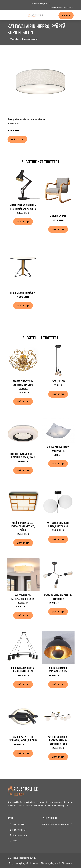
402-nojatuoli (58, 216)
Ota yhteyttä (22, 863)
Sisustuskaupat (20, 835)
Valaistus (15, 39)
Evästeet (34, 863)
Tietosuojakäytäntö (50, 863)
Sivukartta (67, 863)
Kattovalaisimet (30, 39)
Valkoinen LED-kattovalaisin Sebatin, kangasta (23, 599)
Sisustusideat (19, 830)
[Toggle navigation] (11, 15)
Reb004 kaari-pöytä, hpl (23, 293)
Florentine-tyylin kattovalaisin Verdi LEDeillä (23, 385)
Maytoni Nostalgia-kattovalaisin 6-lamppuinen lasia (58, 740)
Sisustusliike (18, 824)
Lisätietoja (17, 139)
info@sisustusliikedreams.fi (61, 7)
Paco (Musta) (58, 381)
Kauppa (66, 15)
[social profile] (49, 3)
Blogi (15, 840)
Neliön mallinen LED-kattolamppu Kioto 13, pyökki (23, 526)
